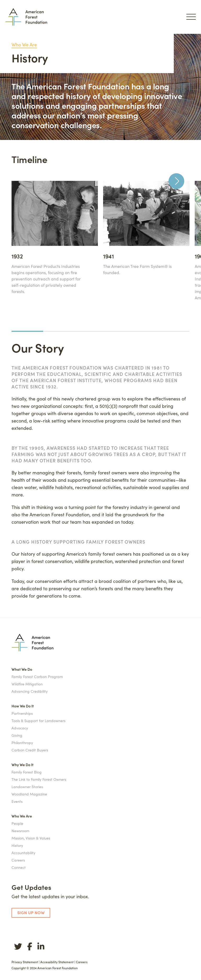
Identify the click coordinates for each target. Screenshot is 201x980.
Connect (19, 867)
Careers (18, 860)
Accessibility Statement (57, 962)
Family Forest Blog (27, 772)
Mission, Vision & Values (31, 838)
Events (17, 801)
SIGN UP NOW (31, 912)
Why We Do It (23, 765)
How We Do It (23, 706)
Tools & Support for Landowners (38, 721)
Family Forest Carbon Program (37, 676)
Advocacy (20, 728)
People (17, 823)
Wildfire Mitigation (27, 684)
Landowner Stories (27, 787)
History (17, 845)
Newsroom (20, 831)
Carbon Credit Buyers (30, 750)
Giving (17, 735)
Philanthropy (22, 743)
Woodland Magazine (29, 794)
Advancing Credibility (30, 691)
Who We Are (24, 45)
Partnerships (22, 713)
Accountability (23, 853)
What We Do (22, 669)
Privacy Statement (25, 962)
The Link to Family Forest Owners (39, 779)
